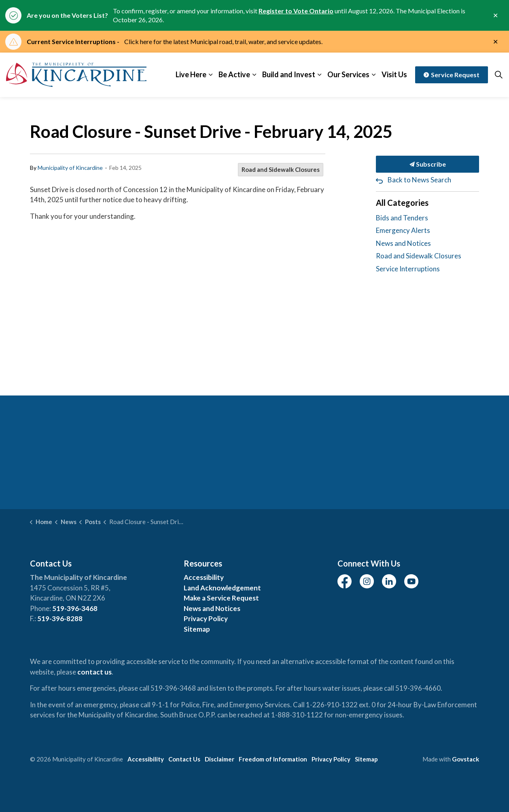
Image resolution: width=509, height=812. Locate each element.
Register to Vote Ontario (296, 11)
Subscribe (427, 164)
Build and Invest (289, 74)
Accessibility (204, 577)
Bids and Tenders (402, 218)
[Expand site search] (498, 75)
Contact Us (184, 759)
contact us (94, 672)
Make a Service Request (221, 598)
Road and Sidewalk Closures (281, 169)
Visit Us (394, 74)
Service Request (452, 75)
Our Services (348, 74)
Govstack (466, 759)
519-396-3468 (75, 608)
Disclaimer (220, 759)
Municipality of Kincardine (70, 168)
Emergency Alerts (403, 230)
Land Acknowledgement (222, 588)
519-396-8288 (60, 619)
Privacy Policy (206, 619)
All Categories (402, 203)
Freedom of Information (273, 759)
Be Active (234, 74)
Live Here (191, 74)
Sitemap (197, 629)
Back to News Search (419, 180)
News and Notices (403, 243)
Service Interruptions (408, 269)
